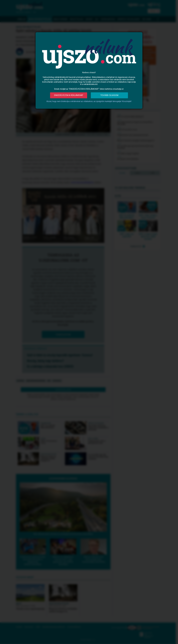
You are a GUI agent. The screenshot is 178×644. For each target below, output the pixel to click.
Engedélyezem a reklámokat (69, 95)
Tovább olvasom (109, 95)
